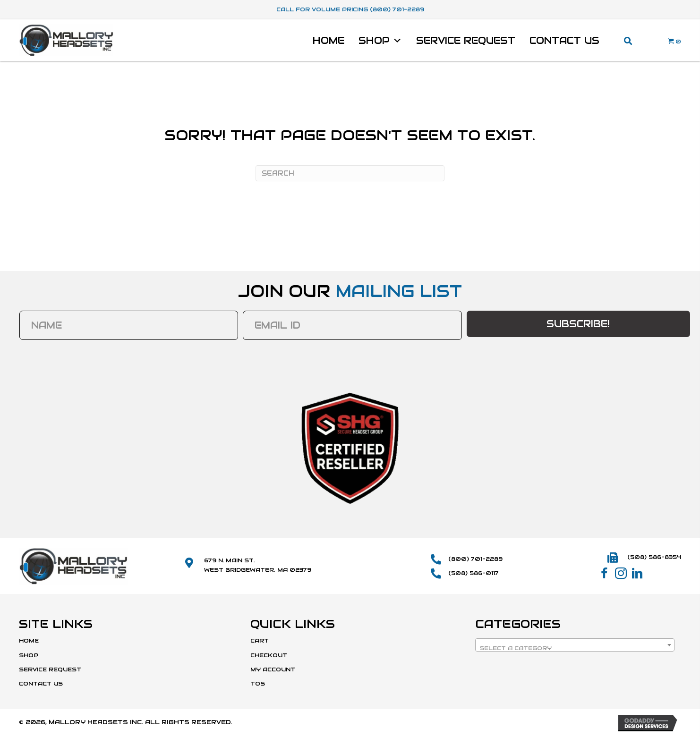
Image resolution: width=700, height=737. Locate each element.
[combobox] (575, 645)
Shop (380, 41)
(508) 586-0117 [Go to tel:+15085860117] (474, 573)
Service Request (466, 41)
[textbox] (575, 648)
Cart (260, 640)
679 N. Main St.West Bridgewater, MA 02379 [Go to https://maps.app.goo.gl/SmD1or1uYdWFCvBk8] (258, 565)
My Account (273, 669)
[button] (604, 573)
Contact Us (564, 41)
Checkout (269, 655)
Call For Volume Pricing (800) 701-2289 (350, 9)
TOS (258, 683)
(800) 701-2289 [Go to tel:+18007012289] (475, 559)
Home (329, 41)
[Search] (350, 173)
